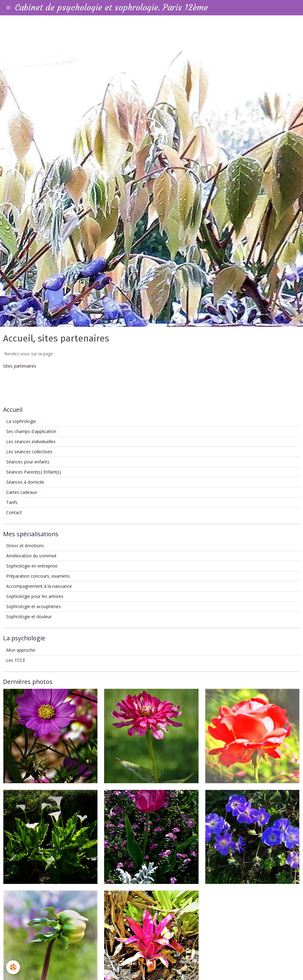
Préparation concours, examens (38, 576)
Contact (14, 512)
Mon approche (21, 650)
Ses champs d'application (31, 431)
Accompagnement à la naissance (39, 586)
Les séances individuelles (31, 441)
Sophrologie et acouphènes (33, 606)
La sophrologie (21, 421)
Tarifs (12, 502)
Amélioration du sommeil (31, 556)
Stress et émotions (25, 546)
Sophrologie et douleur (29, 617)
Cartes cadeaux (22, 492)
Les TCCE (16, 660)
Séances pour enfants (28, 462)
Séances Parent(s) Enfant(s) (34, 472)
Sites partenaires (20, 366)
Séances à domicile (25, 482)
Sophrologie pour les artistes (35, 596)
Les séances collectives (29, 452)
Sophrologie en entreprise (32, 566)
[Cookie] (13, 967)
